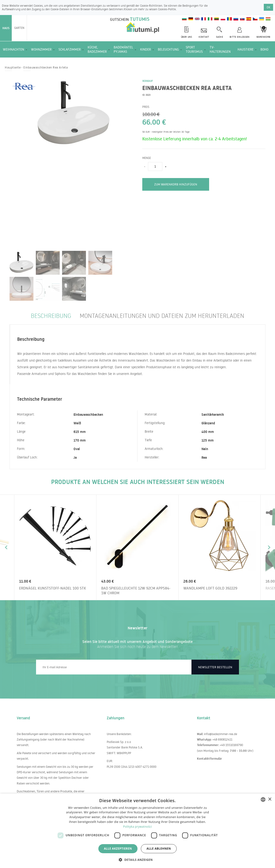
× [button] (270, 799)
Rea (204, 458)
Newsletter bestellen (215, 667)
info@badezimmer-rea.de (220, 734)
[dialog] (137, 831)
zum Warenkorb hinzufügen (176, 184)
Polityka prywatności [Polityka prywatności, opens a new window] (137, 827)
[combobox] (263, 800)
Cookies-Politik (167, 9)
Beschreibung (51, 315)
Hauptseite (13, 67)
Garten (19, 28)
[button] (137, 860)
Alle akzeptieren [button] (118, 849)
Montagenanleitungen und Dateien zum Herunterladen (162, 315)
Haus (6, 28)
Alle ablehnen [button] (159, 849)
